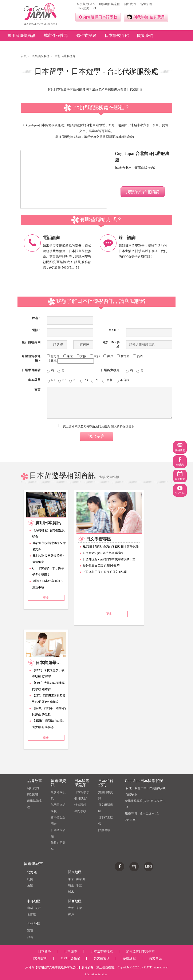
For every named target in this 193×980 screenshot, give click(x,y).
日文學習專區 (106, 808)
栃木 (71, 892)
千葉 (79, 886)
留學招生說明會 (58, 821)
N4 (84, 380)
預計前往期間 (31, 342)
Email (113, 330)
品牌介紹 (146, 4)
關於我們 (130, 4)
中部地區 (34, 901)
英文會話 (155, 958)
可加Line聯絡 (111, 344)
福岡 (30, 931)
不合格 (123, 380)
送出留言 (96, 436)
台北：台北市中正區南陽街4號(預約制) (146, 791)
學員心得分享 (58, 846)
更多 (46, 598)
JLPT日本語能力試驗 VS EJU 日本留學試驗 (111, 547)
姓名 (36, 318)
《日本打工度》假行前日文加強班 (105, 572)
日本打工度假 (106, 821)
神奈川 (80, 879)
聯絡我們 (180, 447)
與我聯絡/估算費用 (146, 17)
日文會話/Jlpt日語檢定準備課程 (103, 553)
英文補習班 (101, 958)
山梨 (30, 908)
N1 (51, 380)
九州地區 (34, 924)
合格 (108, 380)
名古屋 (31, 914)
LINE (149, 866)
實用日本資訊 (106, 795)
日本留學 (44, 951)
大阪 (71, 908)
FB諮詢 (180, 462)
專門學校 (80, 811)
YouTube (180, 490)
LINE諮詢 (83, 8)
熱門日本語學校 (58, 808)
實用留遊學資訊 (21, 35)
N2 (62, 380)
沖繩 (30, 937)
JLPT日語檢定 (70, 958)
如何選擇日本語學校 (98, 17)
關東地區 (75, 872)
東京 (71, 879)
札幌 (30, 879)
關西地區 (75, 901)
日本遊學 (71, 951)
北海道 (32, 872)
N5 (96, 380)
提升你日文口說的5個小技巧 (101, 566)
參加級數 (34, 380)
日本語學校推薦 (102, 951)
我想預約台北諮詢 (143, 192)
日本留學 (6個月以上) (82, 795)
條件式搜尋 (86, 35)
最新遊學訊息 (58, 795)
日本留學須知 (58, 833)
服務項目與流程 (109, 4)
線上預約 (180, 476)
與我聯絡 (33, 795)
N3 (73, 380)
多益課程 (129, 958)
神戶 (71, 914)
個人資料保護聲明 (123, 426)
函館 (30, 886)
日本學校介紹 (117, 35)
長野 (38, 908)
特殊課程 (80, 805)
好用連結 (104, 830)
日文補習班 (39, 958)
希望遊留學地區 (31, 358)
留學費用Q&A (86, 4)
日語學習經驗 (31, 370)
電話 (36, 330)
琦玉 (71, 886)
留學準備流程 (34, 804)
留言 (38, 390)
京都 (79, 908)
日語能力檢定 (110, 370)
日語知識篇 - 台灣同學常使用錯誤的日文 (109, 559)
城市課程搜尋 (56, 35)
